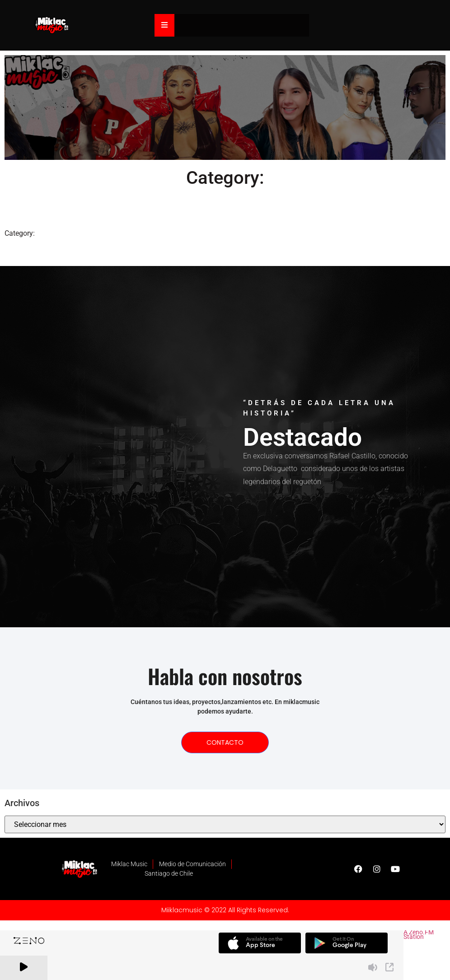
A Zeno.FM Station (419, 936)
